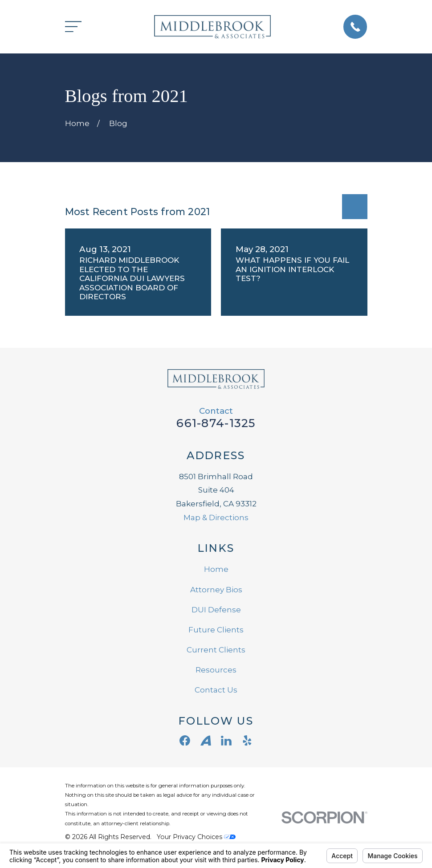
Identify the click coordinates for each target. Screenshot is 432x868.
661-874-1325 (216, 423)
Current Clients (216, 650)
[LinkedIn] (226, 741)
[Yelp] (247, 741)
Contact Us (216, 690)
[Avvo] (206, 741)
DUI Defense (216, 610)
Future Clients (216, 630)
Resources (216, 670)
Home (216, 569)
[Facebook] (185, 741)
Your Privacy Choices (196, 837)
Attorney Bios (216, 590)
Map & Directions (216, 518)
